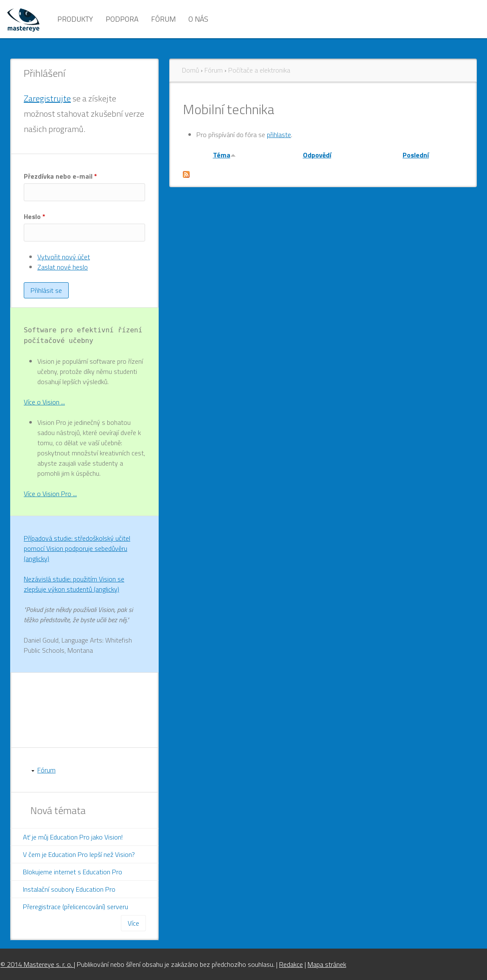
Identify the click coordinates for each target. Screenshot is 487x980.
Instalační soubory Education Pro (69, 889)
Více (133, 923)
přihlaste (279, 135)
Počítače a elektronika (259, 70)
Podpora (122, 19)
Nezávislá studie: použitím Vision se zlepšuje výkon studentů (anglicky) (74, 584)
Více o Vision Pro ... (50, 494)
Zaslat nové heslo (63, 267)
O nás (198, 19)
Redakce (291, 964)
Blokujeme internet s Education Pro (73, 872)
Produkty (75, 19)
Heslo (35, 216)
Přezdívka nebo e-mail (60, 176)
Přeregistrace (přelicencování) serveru (76, 907)
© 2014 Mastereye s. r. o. (37, 964)
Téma (224, 155)
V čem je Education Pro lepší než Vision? (79, 854)
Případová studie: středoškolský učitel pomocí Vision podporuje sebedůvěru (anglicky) (77, 548)
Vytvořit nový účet (64, 257)
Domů (190, 70)
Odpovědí (317, 155)
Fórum (163, 19)
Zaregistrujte (47, 98)
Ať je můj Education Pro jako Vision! (73, 837)
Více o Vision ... (44, 402)
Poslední (416, 155)
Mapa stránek (327, 964)
